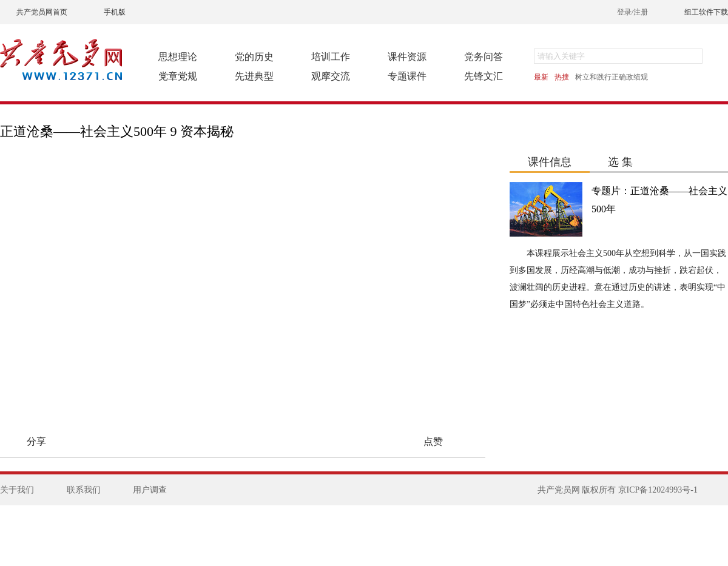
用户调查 (150, 490)
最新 (541, 77)
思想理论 (178, 57)
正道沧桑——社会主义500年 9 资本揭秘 (117, 131)
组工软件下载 (706, 12)
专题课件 (407, 76)
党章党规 (178, 76)
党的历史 (254, 57)
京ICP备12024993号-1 (658, 490)
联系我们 (84, 490)
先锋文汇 (484, 76)
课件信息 (550, 162)
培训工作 (331, 57)
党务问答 (484, 57)
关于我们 (17, 490)
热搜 (562, 77)
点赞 (433, 441)
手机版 (115, 12)
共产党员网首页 (42, 12)
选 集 (620, 162)
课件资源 (407, 57)
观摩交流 (331, 76)
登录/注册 (632, 12)
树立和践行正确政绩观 (612, 77)
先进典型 (254, 76)
